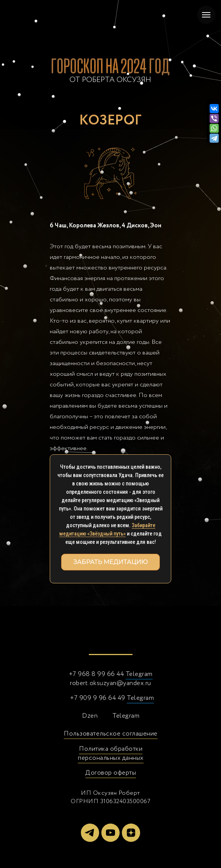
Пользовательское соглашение (111, 734)
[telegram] (90, 833)
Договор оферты (111, 773)
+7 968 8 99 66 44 (96, 674)
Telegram (139, 674)
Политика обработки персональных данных (111, 754)
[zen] (131, 833)
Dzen (90, 716)
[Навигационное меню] (206, 15)
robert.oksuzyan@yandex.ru (110, 683)
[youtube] (110, 833)
